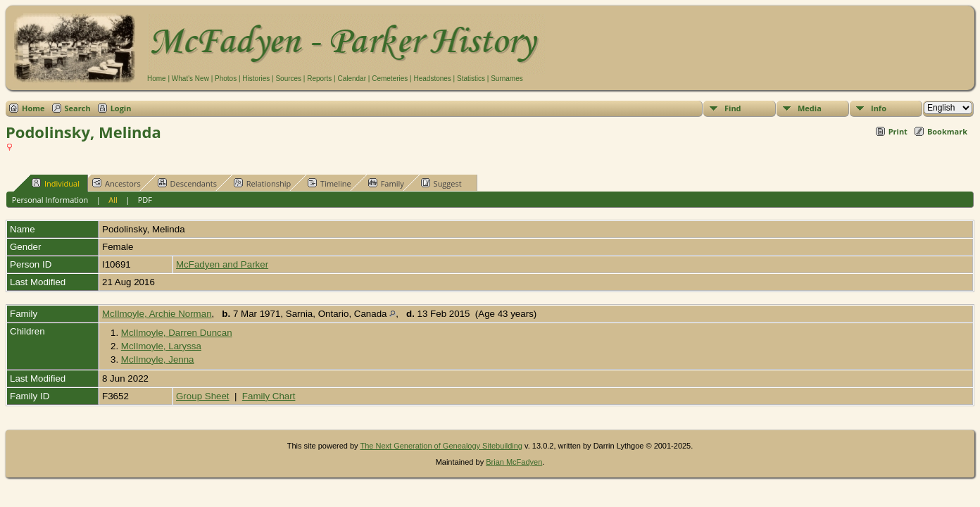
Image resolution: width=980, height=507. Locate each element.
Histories (256, 79)
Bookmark (947, 131)
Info (879, 108)
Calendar (352, 79)
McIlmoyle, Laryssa (161, 346)
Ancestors (117, 183)
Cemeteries (390, 79)
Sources (288, 79)
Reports (319, 79)
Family (386, 183)
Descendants (187, 183)
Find (733, 108)
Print (898, 131)
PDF (145, 200)
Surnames (507, 79)
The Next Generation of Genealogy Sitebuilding (441, 446)
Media (810, 108)
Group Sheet (203, 396)
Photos (226, 79)
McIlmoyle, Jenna (158, 359)
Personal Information (50, 200)
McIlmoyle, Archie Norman (157, 314)
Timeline (329, 183)
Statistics (471, 79)
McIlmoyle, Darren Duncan (177, 333)
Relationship (262, 183)
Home (157, 79)
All (113, 200)
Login (121, 108)
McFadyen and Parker (222, 264)
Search (78, 108)
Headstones (432, 79)
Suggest (441, 183)
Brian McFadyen (514, 462)
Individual (56, 183)
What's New (190, 79)
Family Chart (269, 396)
